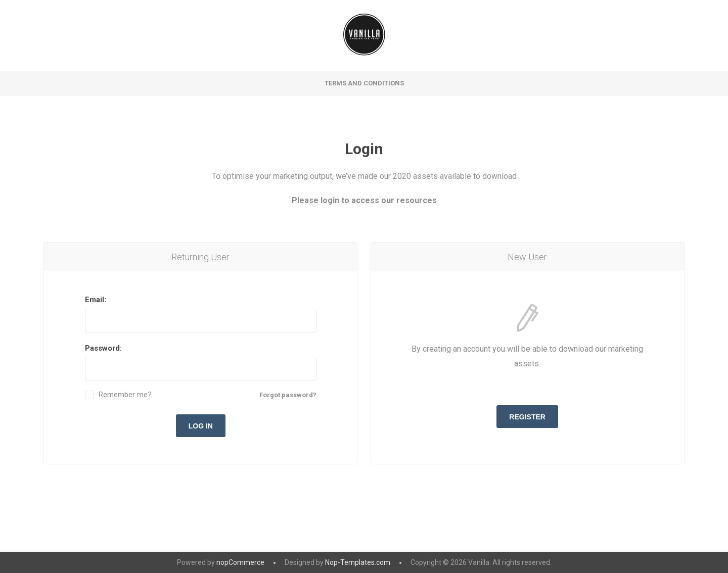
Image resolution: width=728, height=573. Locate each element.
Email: (96, 300)
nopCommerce (240, 562)
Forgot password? (288, 395)
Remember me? (125, 395)
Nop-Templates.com (358, 562)
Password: (103, 348)
